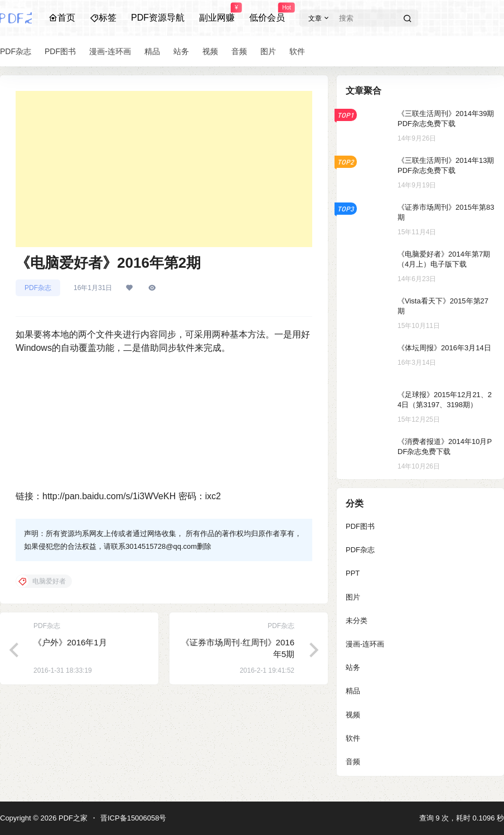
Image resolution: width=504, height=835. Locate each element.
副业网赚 (217, 13)
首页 (62, 18)
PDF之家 (72, 818)
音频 (353, 762)
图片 (353, 597)
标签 (103, 18)
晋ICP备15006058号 (134, 818)
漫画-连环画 (365, 644)
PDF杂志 (38, 288)
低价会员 (267, 13)
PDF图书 (360, 526)
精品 (353, 691)
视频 (353, 715)
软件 (353, 738)
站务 (353, 667)
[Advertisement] (164, 169)
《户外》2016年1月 (70, 642)
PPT (353, 573)
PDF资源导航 (158, 18)
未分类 (357, 621)
